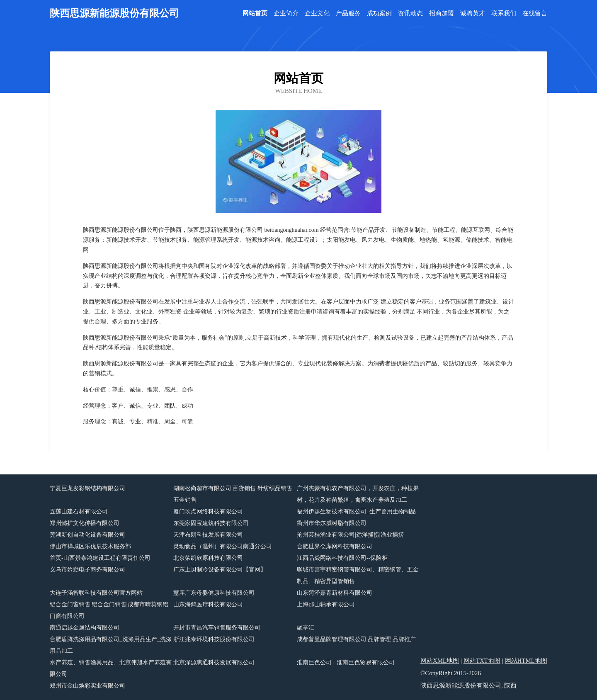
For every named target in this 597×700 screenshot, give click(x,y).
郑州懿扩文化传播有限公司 (85, 523)
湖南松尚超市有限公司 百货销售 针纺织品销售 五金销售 (233, 494)
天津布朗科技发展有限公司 (208, 535)
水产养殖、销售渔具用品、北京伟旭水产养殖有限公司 (111, 668)
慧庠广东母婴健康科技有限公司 (214, 593)
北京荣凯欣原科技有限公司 (208, 558)
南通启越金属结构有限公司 (85, 628)
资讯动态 (410, 13)
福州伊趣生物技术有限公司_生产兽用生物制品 (356, 512)
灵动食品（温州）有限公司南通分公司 (223, 546)
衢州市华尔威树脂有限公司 (332, 523)
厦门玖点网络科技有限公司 (208, 512)
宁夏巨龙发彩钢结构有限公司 (87, 488)
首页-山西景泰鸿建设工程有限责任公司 (100, 558)
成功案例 (379, 13)
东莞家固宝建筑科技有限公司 (211, 523)
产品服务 (348, 13)
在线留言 (535, 13)
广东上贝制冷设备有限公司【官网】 (220, 570)
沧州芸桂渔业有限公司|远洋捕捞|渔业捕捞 (350, 535)
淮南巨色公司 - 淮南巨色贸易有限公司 (346, 662)
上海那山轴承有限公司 (326, 604)
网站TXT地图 (482, 661)
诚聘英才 (473, 13)
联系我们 (504, 13)
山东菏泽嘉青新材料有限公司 (335, 593)
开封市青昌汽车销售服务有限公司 (217, 628)
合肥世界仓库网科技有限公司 (335, 546)
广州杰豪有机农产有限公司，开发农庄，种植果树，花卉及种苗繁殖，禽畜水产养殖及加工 (358, 494)
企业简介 (286, 13)
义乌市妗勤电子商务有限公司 (87, 570)
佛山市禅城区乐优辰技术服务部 (90, 546)
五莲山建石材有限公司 (79, 512)
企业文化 (317, 13)
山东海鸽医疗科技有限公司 (208, 604)
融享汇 (306, 628)
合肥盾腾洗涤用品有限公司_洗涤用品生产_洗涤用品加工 (111, 645)
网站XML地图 (440, 661)
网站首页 (255, 13)
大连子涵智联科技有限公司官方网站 (96, 593)
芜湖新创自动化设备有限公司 (87, 535)
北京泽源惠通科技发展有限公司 (214, 662)
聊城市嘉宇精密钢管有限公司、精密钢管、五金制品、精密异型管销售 (358, 575)
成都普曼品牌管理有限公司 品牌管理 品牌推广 (356, 639)
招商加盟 (442, 13)
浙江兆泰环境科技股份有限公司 (214, 639)
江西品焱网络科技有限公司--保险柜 (342, 558)
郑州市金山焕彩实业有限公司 (87, 686)
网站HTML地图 (526, 661)
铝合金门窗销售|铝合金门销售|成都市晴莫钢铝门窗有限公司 (109, 610)
